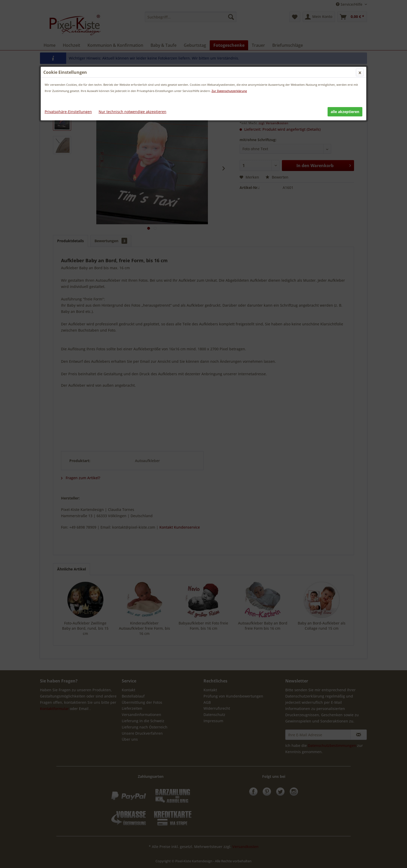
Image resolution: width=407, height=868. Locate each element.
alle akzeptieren (345, 112)
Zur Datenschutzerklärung (229, 91)
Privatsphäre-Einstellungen (68, 112)
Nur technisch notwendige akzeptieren (133, 112)
